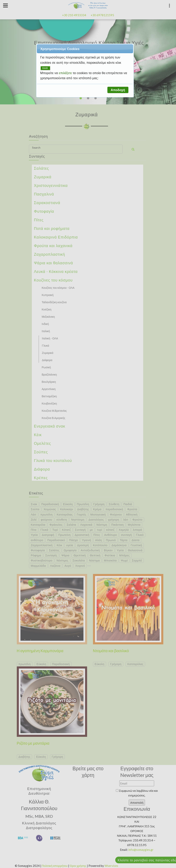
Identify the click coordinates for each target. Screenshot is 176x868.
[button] (118, 90)
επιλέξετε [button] (66, 73)
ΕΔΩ (45, 68)
